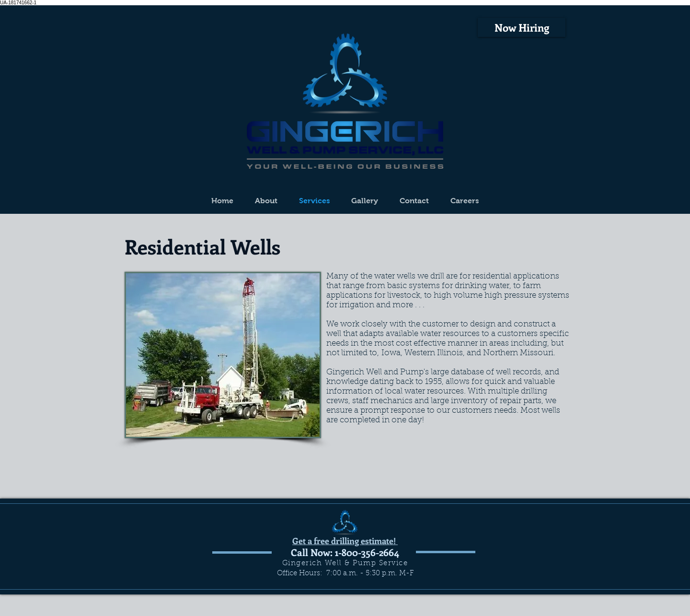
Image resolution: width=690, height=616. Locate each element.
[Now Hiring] (522, 27)
